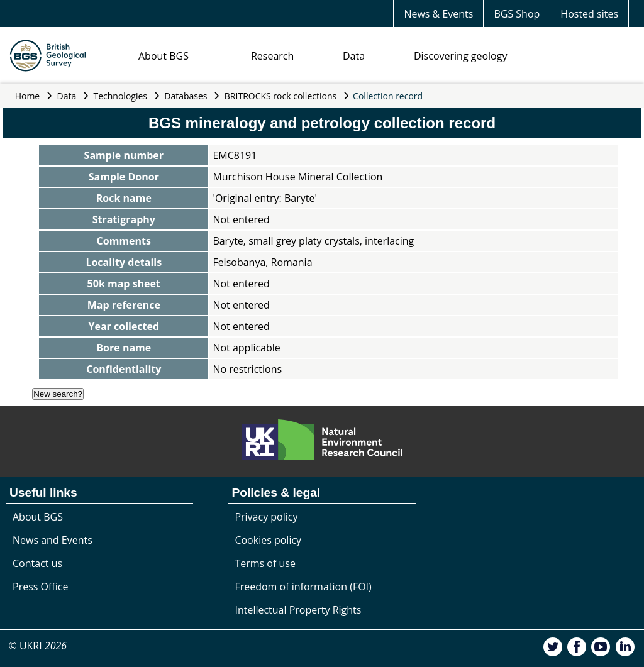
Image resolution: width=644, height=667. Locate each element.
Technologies (121, 96)
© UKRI (37, 646)
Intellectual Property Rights (298, 610)
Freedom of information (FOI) (303, 587)
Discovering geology (460, 56)
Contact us (37, 563)
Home (28, 96)
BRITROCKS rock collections (280, 96)
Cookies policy (268, 540)
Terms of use (265, 563)
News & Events (438, 14)
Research (272, 56)
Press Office (40, 587)
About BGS (164, 56)
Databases (186, 96)
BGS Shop (517, 14)
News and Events (53, 540)
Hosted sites (589, 14)
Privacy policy (266, 517)
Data (354, 56)
